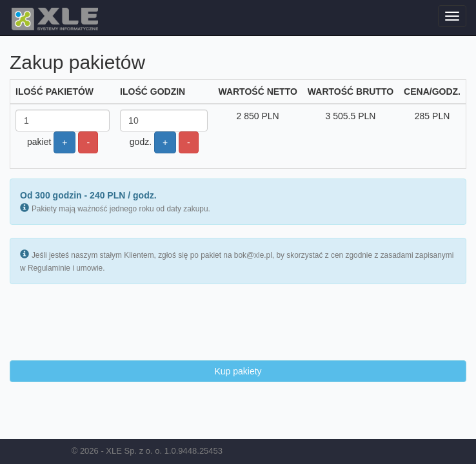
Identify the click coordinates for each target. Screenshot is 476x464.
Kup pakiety (238, 371)
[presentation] (108, 322)
